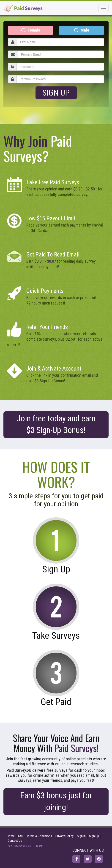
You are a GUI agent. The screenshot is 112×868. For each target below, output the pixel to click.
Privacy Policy (64, 836)
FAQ (21, 836)
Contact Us (15, 841)
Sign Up (56, 93)
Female (34, 30)
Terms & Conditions (39, 836)
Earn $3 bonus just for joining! (56, 801)
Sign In (81, 836)
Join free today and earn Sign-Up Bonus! (56, 424)
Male (85, 30)
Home (11, 836)
